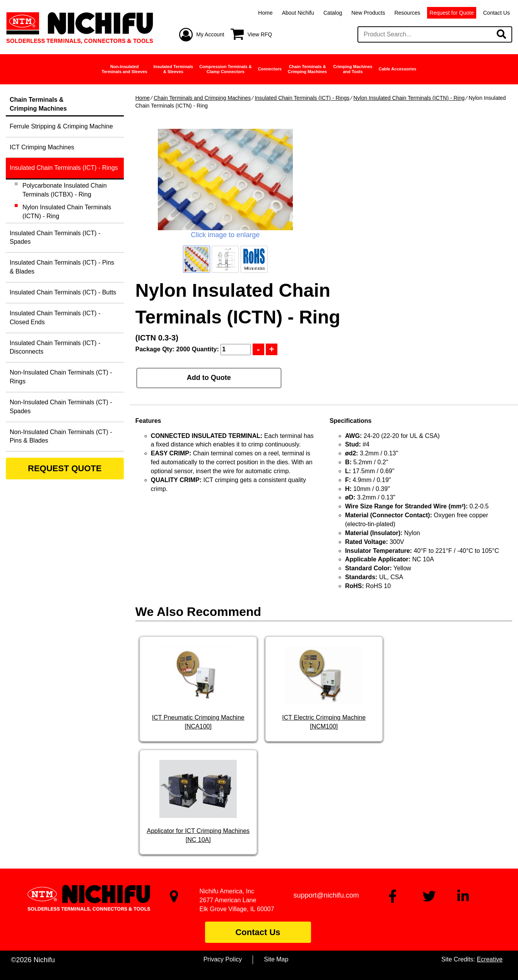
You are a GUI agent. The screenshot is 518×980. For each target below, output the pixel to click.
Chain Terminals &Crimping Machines (307, 69)
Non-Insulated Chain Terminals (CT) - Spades (61, 407)
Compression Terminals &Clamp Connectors (226, 69)
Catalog (333, 13)
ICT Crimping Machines (42, 147)
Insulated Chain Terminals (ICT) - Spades (55, 238)
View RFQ (260, 34)
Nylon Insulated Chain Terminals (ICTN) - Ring (409, 98)
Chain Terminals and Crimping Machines (202, 98)
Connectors (270, 69)
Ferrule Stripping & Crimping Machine (61, 126)
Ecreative (490, 959)
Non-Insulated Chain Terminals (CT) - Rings (61, 377)
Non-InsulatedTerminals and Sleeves (125, 69)
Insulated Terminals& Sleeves (174, 69)
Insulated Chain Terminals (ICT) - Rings (302, 98)
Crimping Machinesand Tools (353, 69)
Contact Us (497, 13)
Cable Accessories (397, 69)
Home (265, 13)
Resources (407, 13)
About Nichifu (298, 13)
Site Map (276, 959)
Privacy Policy (223, 959)
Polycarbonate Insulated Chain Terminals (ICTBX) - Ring (65, 190)
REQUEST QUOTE (65, 468)
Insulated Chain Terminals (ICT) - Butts (63, 292)
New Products (368, 13)
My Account (210, 34)
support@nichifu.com (326, 895)
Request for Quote (451, 13)
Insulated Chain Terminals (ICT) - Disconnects (55, 347)
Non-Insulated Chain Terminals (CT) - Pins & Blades (61, 436)
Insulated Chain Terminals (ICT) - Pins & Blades (62, 267)
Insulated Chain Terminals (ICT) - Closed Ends (55, 318)
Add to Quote (209, 378)
